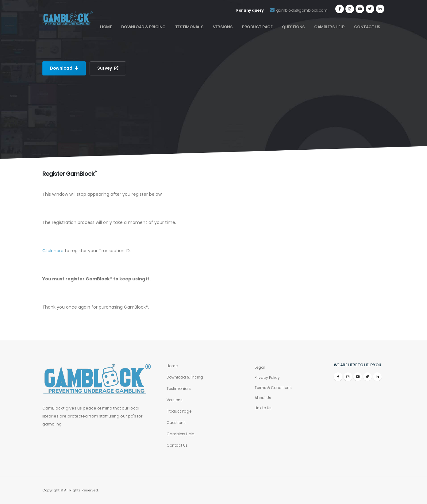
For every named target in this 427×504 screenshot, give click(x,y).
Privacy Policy (268, 377)
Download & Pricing (143, 27)
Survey (109, 68)
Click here (53, 251)
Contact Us (367, 27)
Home (106, 27)
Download (65, 68)
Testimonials (189, 27)
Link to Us (263, 408)
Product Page (257, 27)
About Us (263, 398)
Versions (223, 27)
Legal (260, 367)
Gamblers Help (329, 27)
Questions (293, 27)
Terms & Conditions (274, 388)
